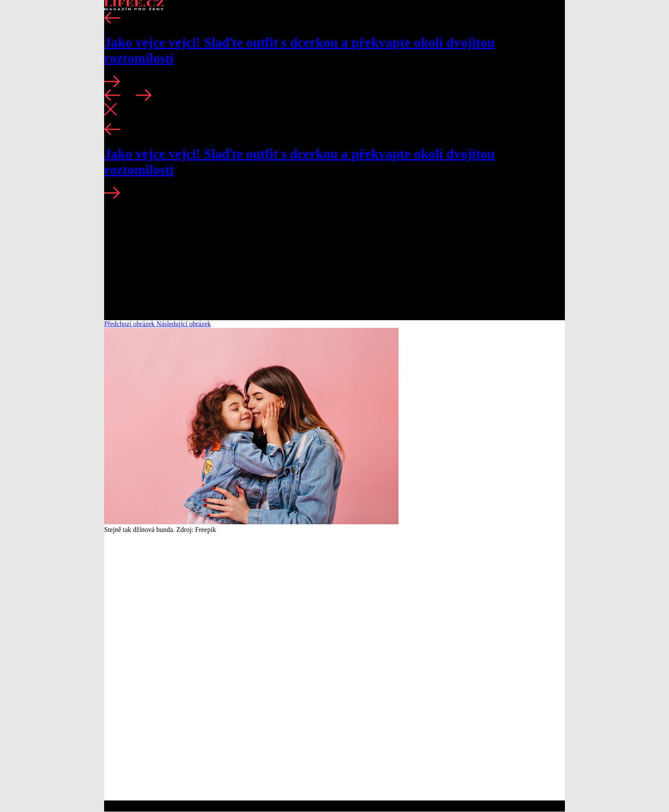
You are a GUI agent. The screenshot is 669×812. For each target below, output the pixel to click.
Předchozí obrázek (130, 324)
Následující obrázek (184, 324)
